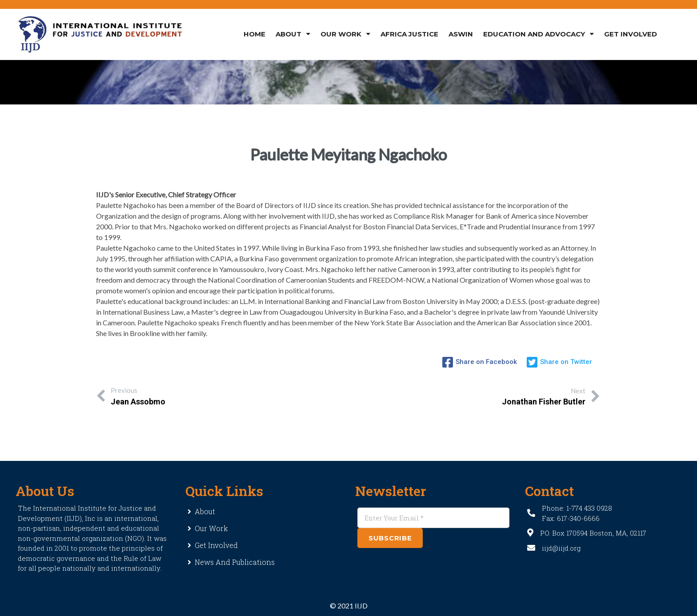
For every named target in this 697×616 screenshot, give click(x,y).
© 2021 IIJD (349, 606)
